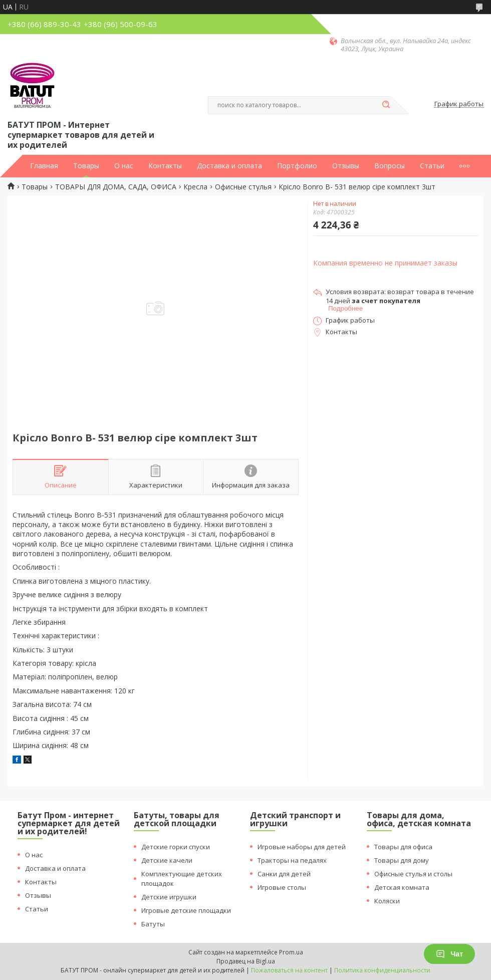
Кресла (195, 187)
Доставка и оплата (229, 166)
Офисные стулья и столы (413, 874)
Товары (86, 166)
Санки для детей (284, 874)
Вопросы (390, 166)
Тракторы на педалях (292, 860)
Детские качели (167, 860)
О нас (124, 166)
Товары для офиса (403, 847)
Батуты (153, 924)
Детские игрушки (169, 897)
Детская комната (402, 887)
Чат (449, 954)
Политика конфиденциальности (382, 970)
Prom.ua (291, 952)
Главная (44, 166)
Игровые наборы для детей (302, 847)
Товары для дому (402, 860)
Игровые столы (282, 887)
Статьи (432, 166)
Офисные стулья (243, 187)
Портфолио (297, 166)
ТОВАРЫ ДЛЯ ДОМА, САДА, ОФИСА (116, 187)
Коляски (387, 901)
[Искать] (386, 105)
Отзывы (346, 166)
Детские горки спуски (176, 847)
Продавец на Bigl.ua (246, 961)
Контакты (165, 166)
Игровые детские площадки (186, 910)
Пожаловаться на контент (289, 970)
